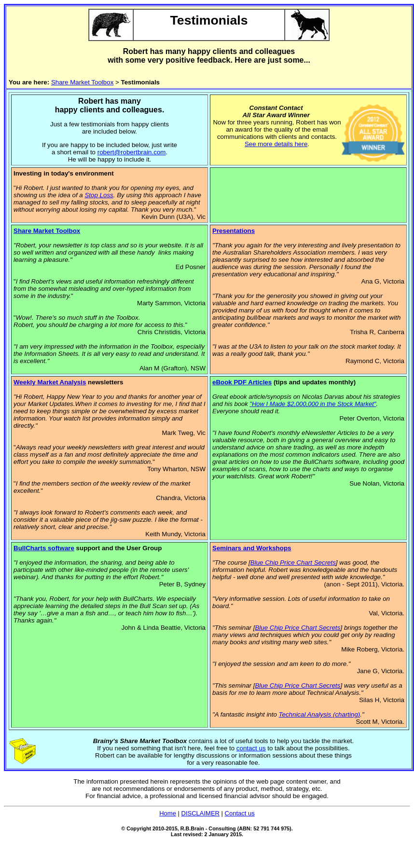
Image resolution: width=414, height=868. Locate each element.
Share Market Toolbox (82, 82)
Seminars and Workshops (252, 548)
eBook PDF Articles (242, 382)
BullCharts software (44, 548)
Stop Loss (99, 195)
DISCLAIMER (200, 813)
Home (168, 813)
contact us (251, 748)
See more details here (276, 144)
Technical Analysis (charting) (320, 714)
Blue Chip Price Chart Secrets (293, 563)
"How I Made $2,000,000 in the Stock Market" (313, 404)
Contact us (240, 813)
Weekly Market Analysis (50, 382)
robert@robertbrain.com (132, 152)
